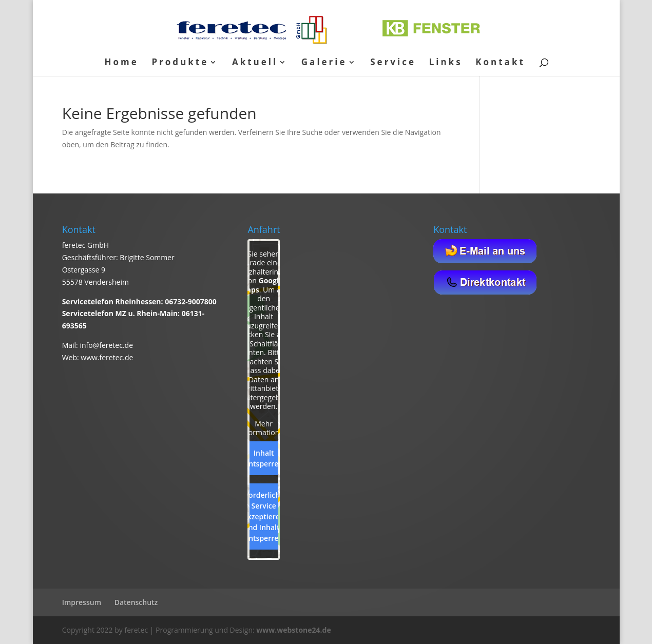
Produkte (180, 63)
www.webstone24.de (293, 630)
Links (446, 63)
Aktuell (255, 63)
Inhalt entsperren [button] (264, 458)
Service (393, 63)
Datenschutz (136, 602)
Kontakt (500, 63)
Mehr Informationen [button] (264, 428)
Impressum (82, 602)
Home (122, 63)
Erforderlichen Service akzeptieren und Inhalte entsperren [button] (264, 516)
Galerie (324, 63)
